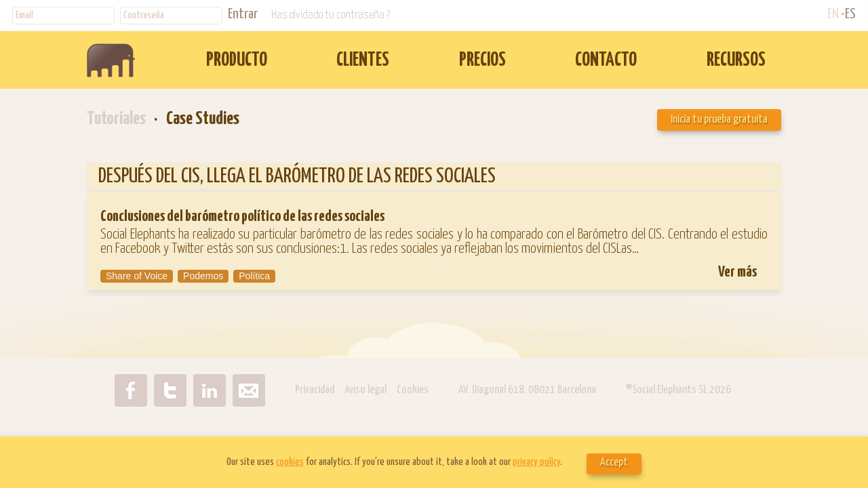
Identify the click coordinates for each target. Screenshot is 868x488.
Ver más (737, 272)
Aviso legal (366, 390)
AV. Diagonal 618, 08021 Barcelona (528, 390)
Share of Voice (137, 276)
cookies (290, 462)
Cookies (413, 390)
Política (254, 276)
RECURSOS (736, 61)
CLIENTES (363, 61)
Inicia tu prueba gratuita (719, 120)
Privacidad (315, 390)
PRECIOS (482, 61)
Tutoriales (116, 119)
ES (850, 14)
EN (833, 14)
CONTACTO (606, 61)
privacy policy (536, 462)
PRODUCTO (237, 61)
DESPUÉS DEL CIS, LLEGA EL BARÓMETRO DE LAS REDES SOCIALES (297, 176)
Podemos (203, 276)
